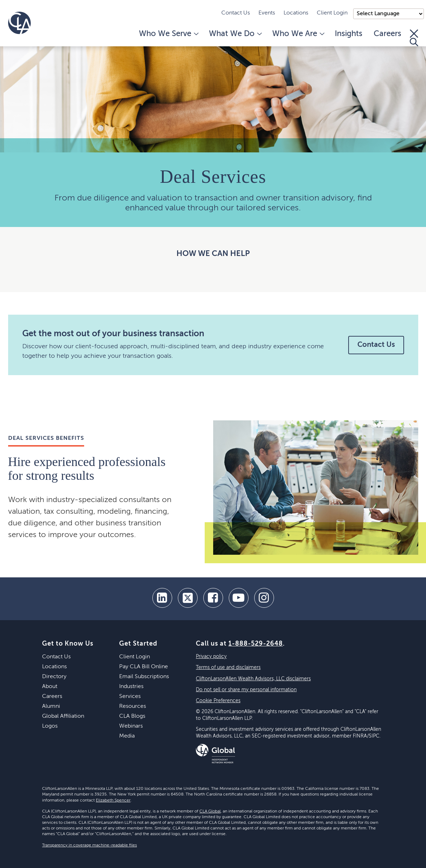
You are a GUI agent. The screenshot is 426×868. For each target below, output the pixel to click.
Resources (133, 706)
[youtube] (239, 598)
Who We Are (298, 34)
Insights (349, 34)
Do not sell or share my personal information (246, 690)
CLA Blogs (132, 716)
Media (127, 736)
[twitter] (188, 598)
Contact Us (236, 13)
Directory (54, 677)
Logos (50, 726)
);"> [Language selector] (389, 14)
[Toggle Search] (414, 38)
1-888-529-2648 (256, 644)
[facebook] (213, 598)
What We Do (235, 34)
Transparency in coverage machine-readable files (89, 845)
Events (267, 13)
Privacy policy (211, 657)
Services (130, 697)
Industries (131, 687)
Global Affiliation (63, 716)
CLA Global (210, 811)
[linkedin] (162, 598)
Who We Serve (168, 34)
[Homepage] (19, 23)
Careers (387, 34)
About (50, 687)
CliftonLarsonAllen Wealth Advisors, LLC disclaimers (253, 679)
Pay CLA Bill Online (144, 667)
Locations (296, 13)
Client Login (332, 13)
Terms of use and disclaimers (228, 668)
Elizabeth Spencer (113, 800)
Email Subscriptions (144, 677)
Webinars (131, 726)
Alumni (51, 706)
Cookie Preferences (218, 701)
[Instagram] (264, 598)
